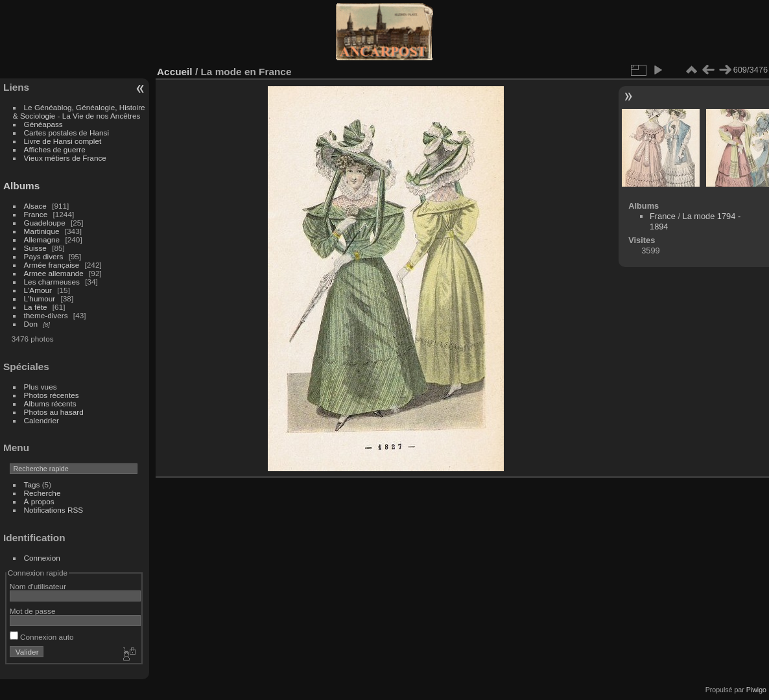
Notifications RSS (54, 510)
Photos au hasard (54, 412)
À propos (39, 501)
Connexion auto (42, 637)
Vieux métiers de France (65, 158)
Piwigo (756, 690)
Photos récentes (52, 395)
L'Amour (38, 290)
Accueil (175, 72)
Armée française (52, 265)
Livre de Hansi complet (63, 141)
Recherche (42, 493)
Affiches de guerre (55, 149)
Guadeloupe (45, 223)
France (36, 214)
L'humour (40, 298)
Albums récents (50, 403)
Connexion (42, 558)
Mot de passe (33, 611)
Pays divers (44, 256)
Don (31, 324)
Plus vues (41, 387)
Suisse (35, 248)
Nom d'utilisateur (38, 586)
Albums (21, 186)
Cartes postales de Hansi (66, 133)
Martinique (42, 231)
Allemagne (42, 239)
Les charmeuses (52, 282)
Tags (32, 484)
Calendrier (41, 420)
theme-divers (46, 315)
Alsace (35, 206)
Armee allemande (54, 273)
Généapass (43, 124)
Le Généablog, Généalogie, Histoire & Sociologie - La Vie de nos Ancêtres (79, 111)
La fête (36, 307)
